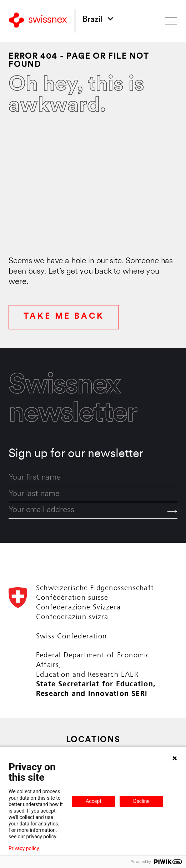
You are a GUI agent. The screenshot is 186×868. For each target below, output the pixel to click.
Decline (141, 801)
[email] (93, 510)
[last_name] (93, 494)
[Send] (172, 511)
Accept (94, 801)
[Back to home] (38, 21)
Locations (93, 740)
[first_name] (93, 478)
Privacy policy (24, 848)
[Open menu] (171, 21)
